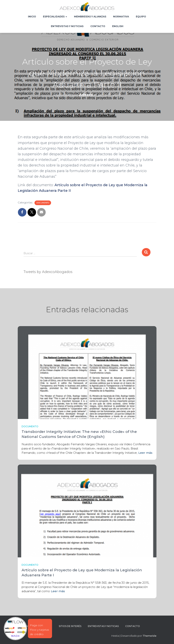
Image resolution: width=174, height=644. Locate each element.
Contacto (98, 26)
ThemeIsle (150, 636)
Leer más (145, 453)
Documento (43, 203)
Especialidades (55, 17)
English (118, 26)
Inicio (32, 17)
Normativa (121, 17)
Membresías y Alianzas (90, 17)
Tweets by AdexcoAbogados (48, 272)
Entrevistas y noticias (67, 26)
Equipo (141, 17)
